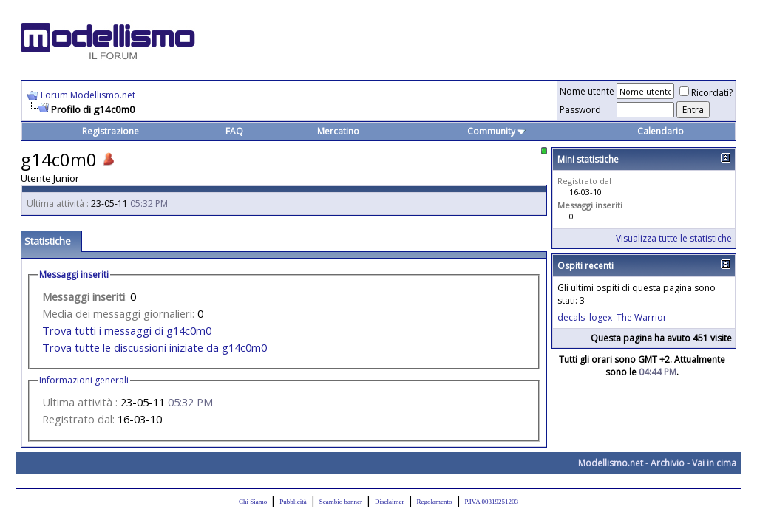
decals (571, 317)
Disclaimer (390, 502)
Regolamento (435, 502)
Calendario (661, 131)
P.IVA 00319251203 (492, 502)
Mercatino (338, 131)
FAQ (234, 131)
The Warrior (642, 317)
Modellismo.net (611, 463)
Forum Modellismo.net (88, 95)
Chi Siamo (253, 502)
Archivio (668, 463)
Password (580, 110)
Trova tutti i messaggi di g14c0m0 (127, 330)
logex (601, 317)
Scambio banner (341, 502)
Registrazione (111, 131)
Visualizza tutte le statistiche (674, 238)
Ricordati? (706, 93)
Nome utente (587, 91)
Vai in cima (714, 463)
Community (496, 131)
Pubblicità (293, 502)
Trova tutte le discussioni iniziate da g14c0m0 (155, 347)
